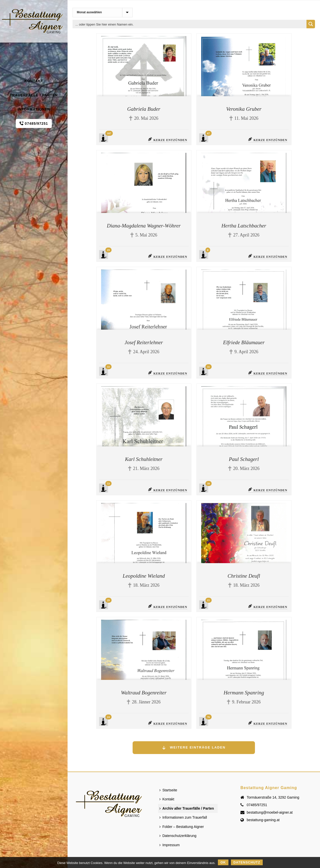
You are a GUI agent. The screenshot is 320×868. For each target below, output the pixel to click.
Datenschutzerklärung (178, 836)
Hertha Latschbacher (244, 226)
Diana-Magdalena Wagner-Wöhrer (144, 226)
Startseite (168, 790)
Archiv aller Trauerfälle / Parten (187, 808)
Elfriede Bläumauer (244, 342)
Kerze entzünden (168, 139)
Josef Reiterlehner (144, 342)
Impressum (170, 845)
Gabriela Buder (144, 109)
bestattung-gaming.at (263, 820)
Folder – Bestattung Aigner (182, 827)
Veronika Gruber (244, 109)
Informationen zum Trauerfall (183, 817)
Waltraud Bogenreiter (144, 693)
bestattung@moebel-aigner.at (270, 812)
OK (223, 862)
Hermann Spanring (244, 693)
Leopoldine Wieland (144, 576)
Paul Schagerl (244, 459)
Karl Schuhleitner (144, 459)
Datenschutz (247, 862)
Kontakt (167, 799)
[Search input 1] (190, 24)
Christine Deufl (244, 576)
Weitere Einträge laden (194, 748)
